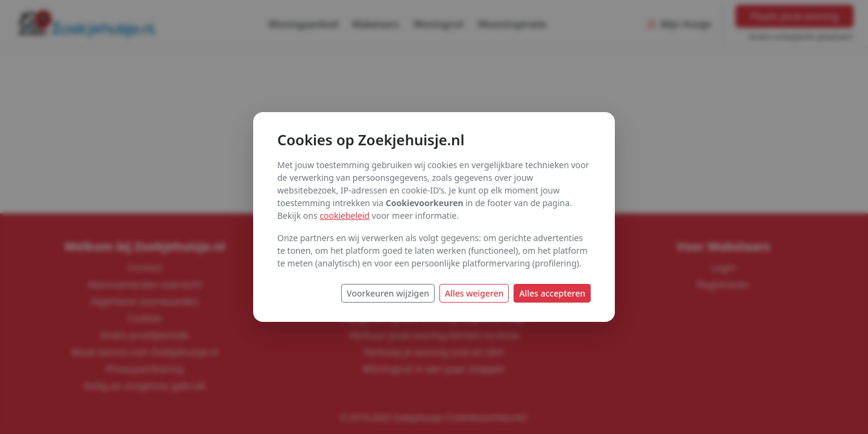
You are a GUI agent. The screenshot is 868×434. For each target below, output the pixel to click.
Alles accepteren (552, 293)
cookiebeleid (344, 215)
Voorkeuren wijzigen (388, 293)
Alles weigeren (474, 293)
